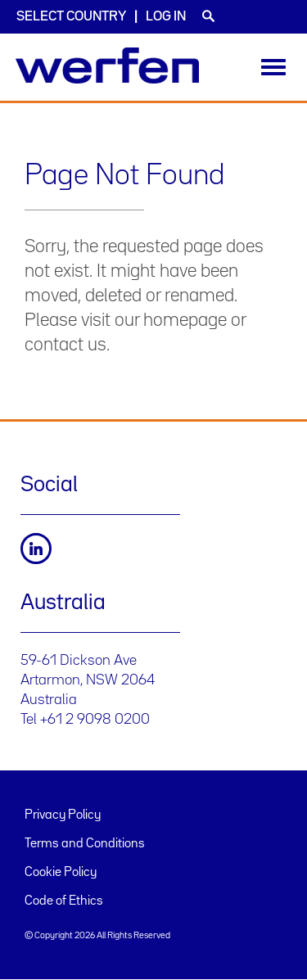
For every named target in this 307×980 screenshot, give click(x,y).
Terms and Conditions (85, 844)
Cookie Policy (61, 873)
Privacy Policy (63, 815)
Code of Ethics (64, 901)
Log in (166, 17)
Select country (71, 17)
